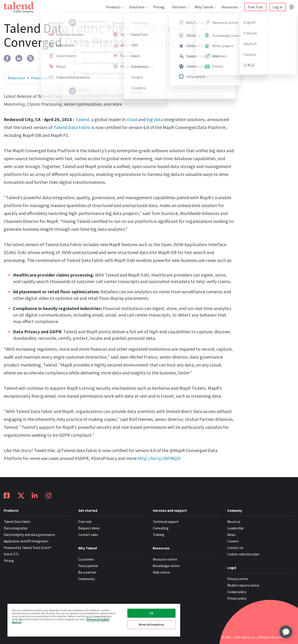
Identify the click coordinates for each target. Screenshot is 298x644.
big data (155, 119)
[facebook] (7, 58)
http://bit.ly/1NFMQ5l (159, 458)
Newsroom (16, 78)
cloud (132, 119)
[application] (286, 632)
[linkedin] (19, 58)
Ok (151, 613)
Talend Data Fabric (72, 127)
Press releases (42, 78)
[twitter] (30, 58)
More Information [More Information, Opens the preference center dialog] (151, 625)
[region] (94, 620)
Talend (82, 119)
